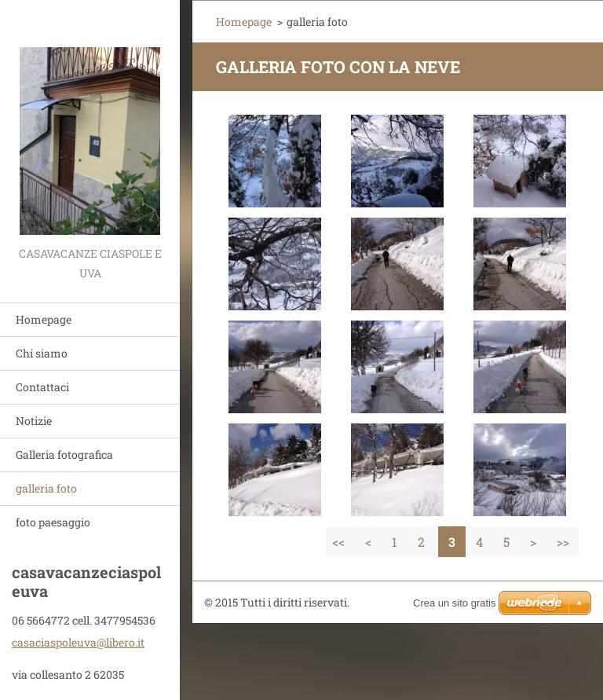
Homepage (44, 319)
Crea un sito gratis (455, 603)
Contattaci (42, 387)
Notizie (34, 421)
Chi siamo (42, 353)
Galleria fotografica (64, 454)
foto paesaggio (53, 522)
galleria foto (46, 488)
